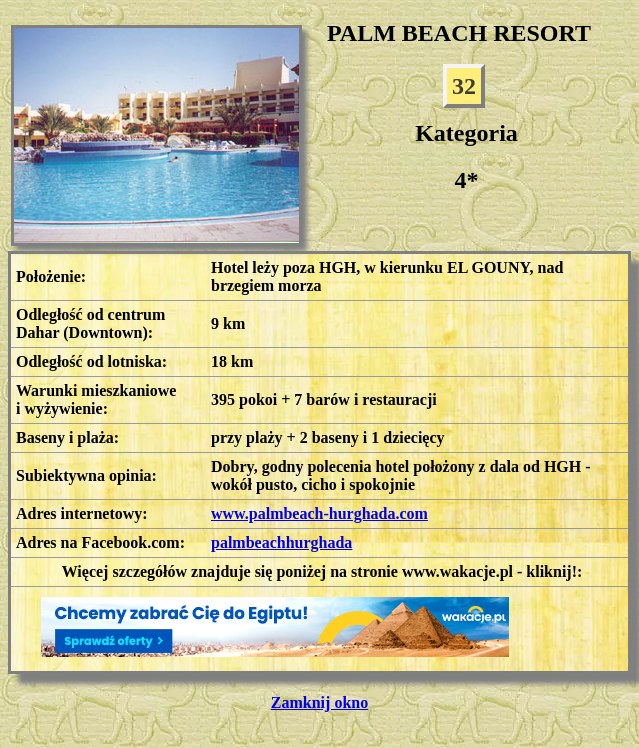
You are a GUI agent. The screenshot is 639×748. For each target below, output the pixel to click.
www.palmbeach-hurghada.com (319, 513)
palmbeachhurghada (281, 542)
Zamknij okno (319, 702)
